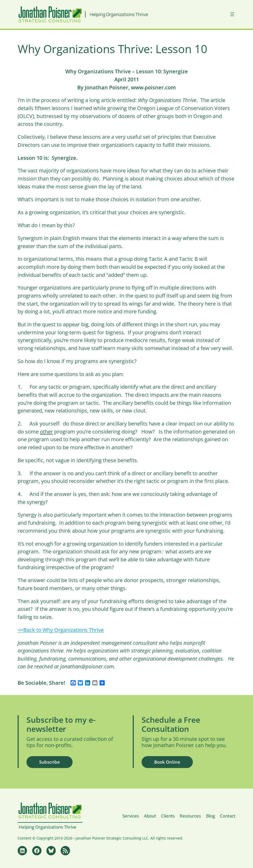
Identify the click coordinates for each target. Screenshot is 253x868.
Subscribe (50, 762)
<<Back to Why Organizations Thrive (61, 630)
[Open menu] (232, 14)
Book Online (167, 762)
